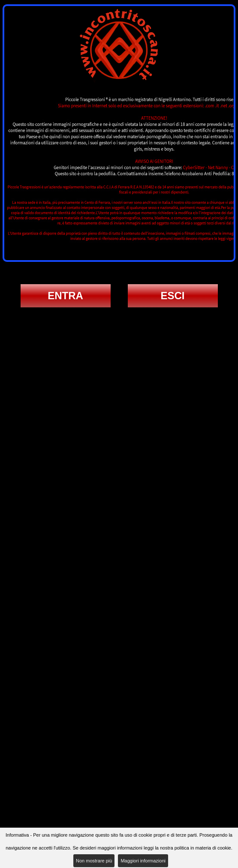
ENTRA (65, 296)
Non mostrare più (94, 861)
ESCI (172, 296)
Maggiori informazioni (143, 861)
